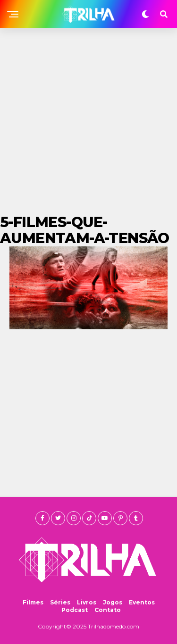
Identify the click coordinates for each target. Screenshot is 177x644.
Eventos (142, 602)
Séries (60, 602)
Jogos (113, 602)
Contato (108, 610)
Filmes (33, 602)
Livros (87, 602)
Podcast (75, 610)
